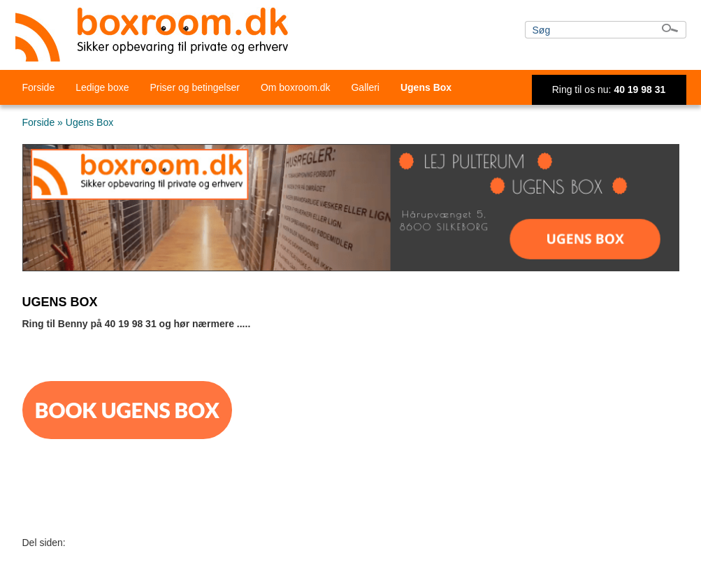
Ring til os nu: (609, 89)
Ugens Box (426, 87)
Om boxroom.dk (296, 87)
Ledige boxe (102, 87)
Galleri (365, 87)
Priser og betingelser (194, 87)
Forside (39, 87)
